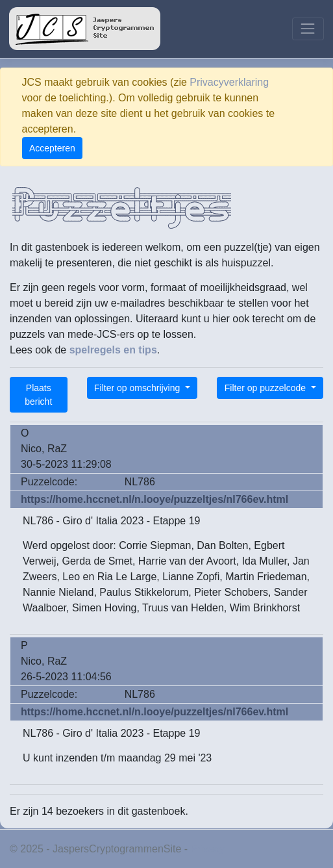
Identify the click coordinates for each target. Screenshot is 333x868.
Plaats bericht (38, 395)
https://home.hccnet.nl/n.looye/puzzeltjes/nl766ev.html (154, 499)
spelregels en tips (113, 350)
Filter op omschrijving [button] (138, 388)
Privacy (208, 849)
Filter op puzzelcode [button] (266, 388)
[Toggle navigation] (308, 29)
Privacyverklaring (229, 82)
